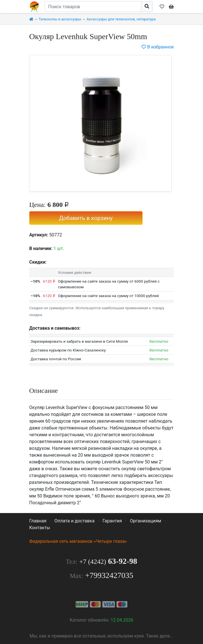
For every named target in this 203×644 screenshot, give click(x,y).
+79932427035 (109, 575)
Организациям (145, 521)
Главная (38, 521)
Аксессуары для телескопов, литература (121, 19)
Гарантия (112, 521)
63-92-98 (108, 561)
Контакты (40, 528)
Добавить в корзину (86, 218)
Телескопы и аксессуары (60, 19)
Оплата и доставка (74, 521)
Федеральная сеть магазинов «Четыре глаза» (78, 541)
